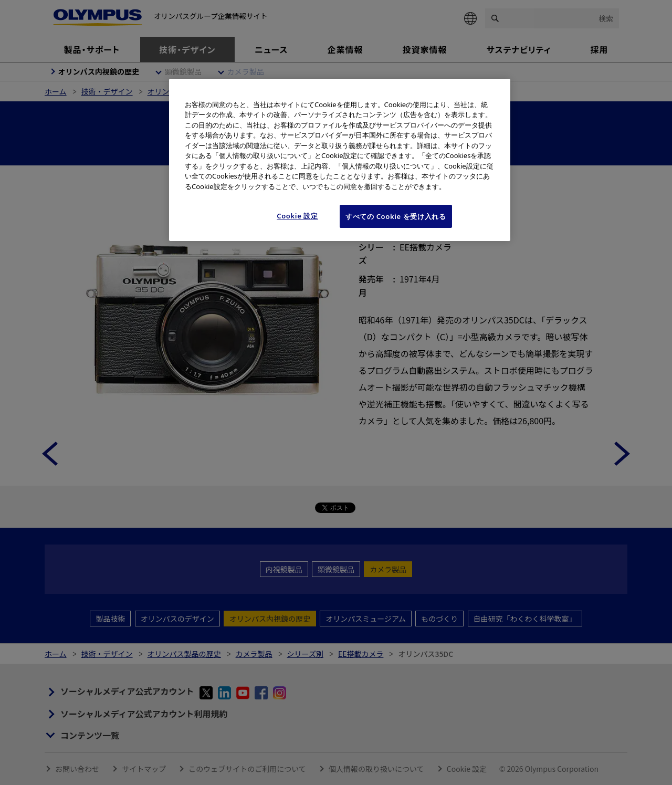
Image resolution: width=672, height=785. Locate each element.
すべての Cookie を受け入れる (396, 216)
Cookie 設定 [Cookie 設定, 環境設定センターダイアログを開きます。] (297, 216)
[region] (340, 160)
